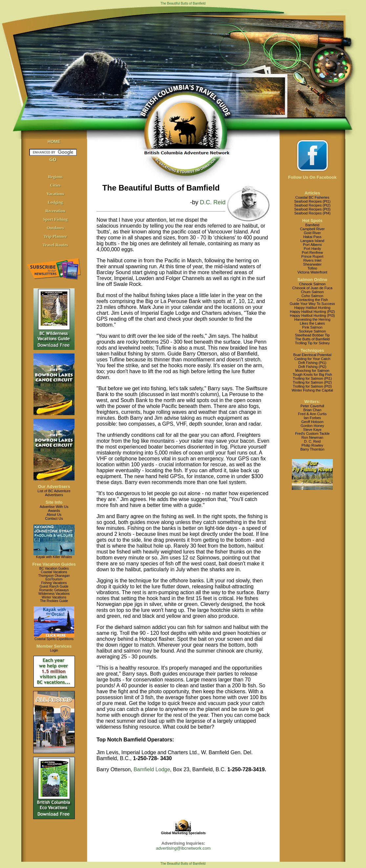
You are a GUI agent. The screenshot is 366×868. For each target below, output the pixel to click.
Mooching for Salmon (312, 371)
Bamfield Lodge (152, 769)
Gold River (312, 233)
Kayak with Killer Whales (54, 557)
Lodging (55, 202)
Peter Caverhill (312, 406)
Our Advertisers (54, 486)
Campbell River (312, 229)
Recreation (55, 211)
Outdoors (55, 228)
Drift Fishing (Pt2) (312, 367)
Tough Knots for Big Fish (312, 374)
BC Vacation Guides (54, 568)
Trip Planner (55, 236)
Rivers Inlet (312, 260)
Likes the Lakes (312, 323)
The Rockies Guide (54, 601)
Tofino (312, 268)
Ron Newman (312, 437)
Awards (54, 511)
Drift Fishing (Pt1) (312, 363)
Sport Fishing (55, 219)
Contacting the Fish (312, 300)
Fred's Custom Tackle (312, 434)
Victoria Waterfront (312, 272)
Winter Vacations (54, 597)
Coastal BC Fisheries (312, 197)
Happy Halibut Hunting (312, 308)
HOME (54, 141)
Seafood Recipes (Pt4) (312, 213)
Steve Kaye (312, 430)
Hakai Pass (312, 237)
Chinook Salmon (312, 284)
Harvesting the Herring (312, 319)
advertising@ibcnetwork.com (183, 848)
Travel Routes (55, 245)
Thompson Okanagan (54, 576)
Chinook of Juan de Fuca (312, 288)
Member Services (54, 646)
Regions (55, 177)
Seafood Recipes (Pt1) (312, 201)
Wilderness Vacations (54, 594)
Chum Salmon (312, 292)
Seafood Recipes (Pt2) (312, 205)
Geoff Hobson (312, 422)
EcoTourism (54, 579)
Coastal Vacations (54, 572)
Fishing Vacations (54, 583)
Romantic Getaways (54, 590)
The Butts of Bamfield (312, 339)
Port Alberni (312, 245)
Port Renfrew (312, 252)
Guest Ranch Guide (54, 586)
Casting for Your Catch (312, 359)
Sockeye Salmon (312, 331)
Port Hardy (312, 249)
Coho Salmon (312, 296)
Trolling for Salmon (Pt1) (312, 378)
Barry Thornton (312, 449)
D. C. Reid (312, 441)
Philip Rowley (312, 445)
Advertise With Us (54, 507)
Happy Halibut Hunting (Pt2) (312, 312)
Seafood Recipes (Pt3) (312, 209)
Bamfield (312, 225)
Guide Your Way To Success (312, 304)
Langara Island (312, 241)
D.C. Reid (213, 202)
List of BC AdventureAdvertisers (54, 493)
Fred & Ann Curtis (312, 414)
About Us (54, 515)
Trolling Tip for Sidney (312, 343)
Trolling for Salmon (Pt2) (312, 382)
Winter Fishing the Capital (312, 390)
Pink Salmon (312, 327)
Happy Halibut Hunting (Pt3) (312, 315)
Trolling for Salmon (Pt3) (312, 386)
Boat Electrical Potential (312, 355)
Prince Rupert (312, 256)
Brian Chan (312, 410)
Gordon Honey (312, 426)
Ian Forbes (312, 418)
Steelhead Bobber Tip (312, 335)
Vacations (55, 194)
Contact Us (54, 518)
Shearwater (312, 264)
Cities (55, 185)
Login (54, 650)
